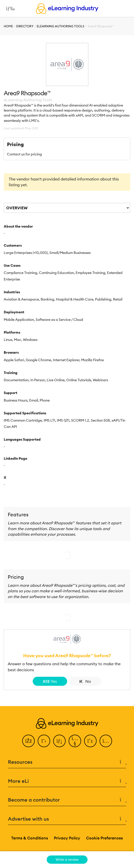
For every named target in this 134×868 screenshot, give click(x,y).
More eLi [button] (67, 781)
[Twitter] (44, 741)
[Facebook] (28, 741)
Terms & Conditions (30, 838)
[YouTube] (75, 741)
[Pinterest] (90, 741)
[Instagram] (106, 741)
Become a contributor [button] (67, 800)
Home (8, 26)
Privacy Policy (67, 838)
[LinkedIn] (59, 741)
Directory (25, 26)
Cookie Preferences (104, 838)
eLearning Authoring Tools (61, 26)
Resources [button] (67, 762)
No (85, 681)
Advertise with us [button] (67, 819)
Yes (50, 681)
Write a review (67, 859)
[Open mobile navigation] (9, 9)
